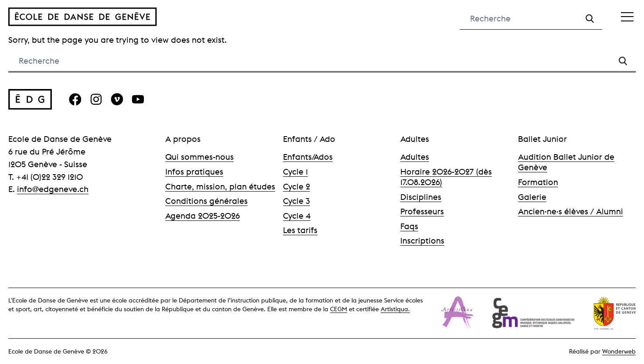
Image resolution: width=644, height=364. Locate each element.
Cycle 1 (295, 172)
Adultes (415, 157)
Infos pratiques (194, 172)
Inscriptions (422, 240)
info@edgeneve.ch (53, 189)
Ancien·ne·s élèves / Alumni (571, 211)
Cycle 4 (297, 216)
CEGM (339, 309)
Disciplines (421, 197)
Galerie (532, 197)
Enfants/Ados (308, 157)
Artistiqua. (395, 309)
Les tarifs (300, 230)
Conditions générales (206, 201)
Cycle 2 (296, 186)
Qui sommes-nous (199, 157)
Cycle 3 (296, 201)
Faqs (409, 226)
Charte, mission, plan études (220, 186)
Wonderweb (619, 351)
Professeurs (422, 211)
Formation (538, 182)
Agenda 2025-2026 (203, 216)
